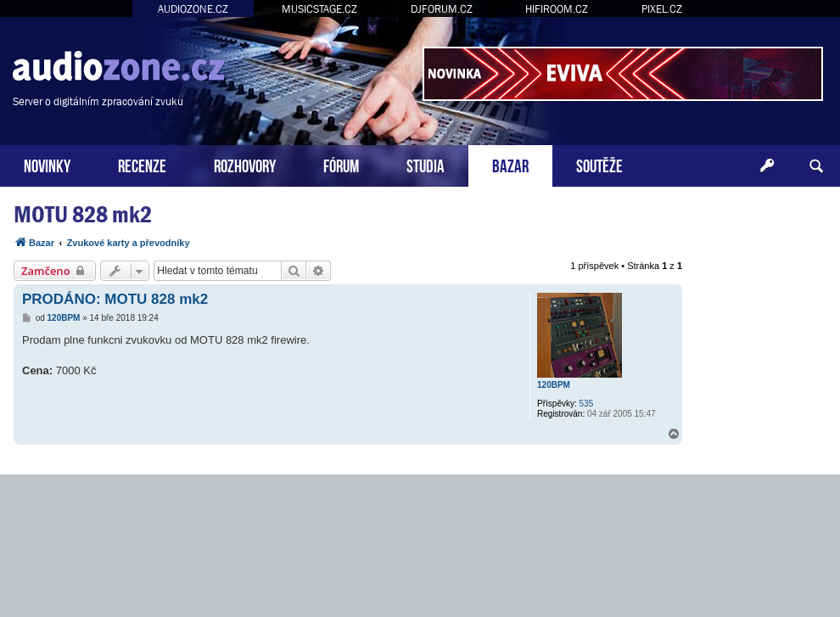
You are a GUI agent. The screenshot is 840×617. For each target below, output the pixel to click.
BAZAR (510, 164)
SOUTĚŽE (599, 164)
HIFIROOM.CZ (557, 9)
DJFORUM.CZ (442, 9)
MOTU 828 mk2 (83, 214)
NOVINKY (47, 164)
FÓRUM (341, 164)
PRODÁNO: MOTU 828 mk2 (115, 299)
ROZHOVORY (245, 164)
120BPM (554, 385)
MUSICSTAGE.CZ (319, 9)
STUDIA (426, 164)
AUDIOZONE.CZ (193, 9)
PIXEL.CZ (662, 9)
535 (587, 404)
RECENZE (142, 164)
